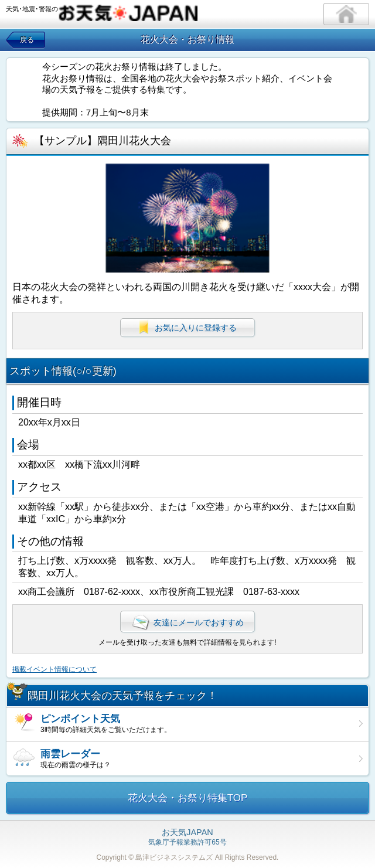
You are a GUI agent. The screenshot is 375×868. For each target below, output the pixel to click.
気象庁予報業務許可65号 (187, 838)
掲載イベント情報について (54, 669)
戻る (27, 40)
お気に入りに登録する (187, 327)
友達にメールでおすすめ (187, 622)
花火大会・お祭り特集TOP (188, 798)
